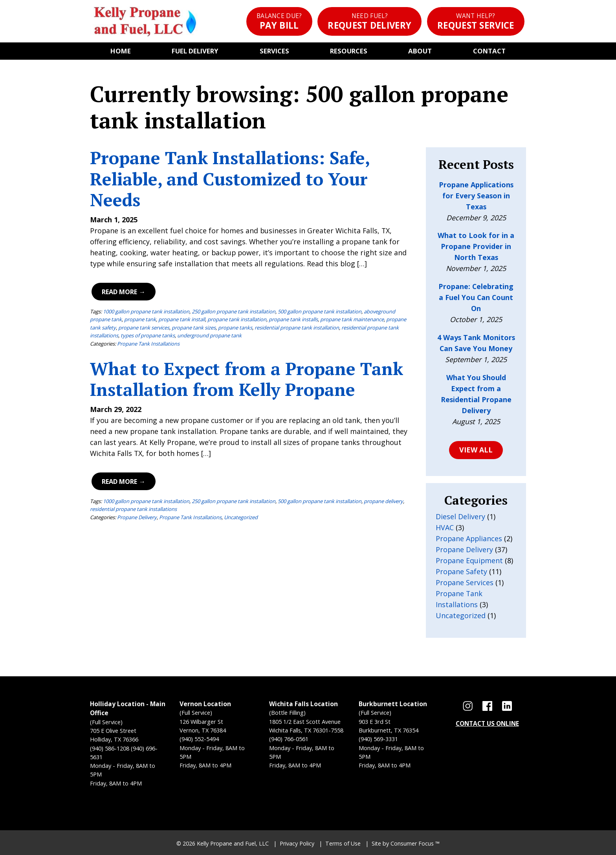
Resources (349, 51)
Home (121, 51)
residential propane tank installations (133, 509)
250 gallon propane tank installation (234, 311)
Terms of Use (343, 843)
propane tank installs (293, 319)
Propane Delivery (137, 517)
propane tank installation (237, 319)
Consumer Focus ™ (415, 843)
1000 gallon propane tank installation (146, 311)
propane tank (140, 319)
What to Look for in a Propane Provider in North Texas (476, 246)
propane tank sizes (194, 328)
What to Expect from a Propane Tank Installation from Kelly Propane (247, 379)
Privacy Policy (297, 843)
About (420, 51)
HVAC (445, 527)
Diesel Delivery (460, 516)
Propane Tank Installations (148, 344)
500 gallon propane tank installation (320, 311)
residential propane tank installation (297, 328)
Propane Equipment (469, 560)
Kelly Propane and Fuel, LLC (233, 843)
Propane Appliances (469, 538)
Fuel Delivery (195, 51)
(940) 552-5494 (199, 739)
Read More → (123, 292)
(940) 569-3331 (378, 739)
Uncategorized (241, 517)
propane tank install (182, 319)
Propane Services (465, 582)
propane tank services (144, 328)
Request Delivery (369, 21)
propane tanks (235, 328)
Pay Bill (279, 21)
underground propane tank (209, 335)
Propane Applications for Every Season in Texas (476, 196)
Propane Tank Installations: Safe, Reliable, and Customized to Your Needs (230, 179)
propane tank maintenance (352, 319)
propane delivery (383, 501)
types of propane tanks (148, 335)
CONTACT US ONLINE (487, 723)
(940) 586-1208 (110, 748)
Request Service (476, 21)
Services (274, 51)
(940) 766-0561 (289, 739)
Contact (489, 51)
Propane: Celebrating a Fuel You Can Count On (476, 297)
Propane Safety (461, 571)
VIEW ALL (476, 450)
